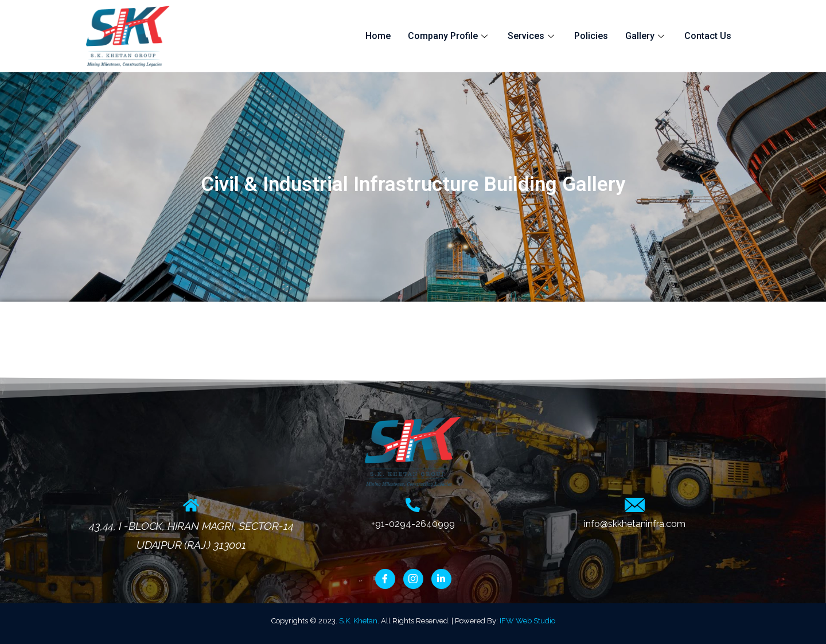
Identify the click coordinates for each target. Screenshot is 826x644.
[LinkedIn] (441, 579)
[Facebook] (385, 579)
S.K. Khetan (358, 621)
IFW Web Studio (527, 621)
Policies (591, 36)
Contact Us (708, 36)
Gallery (646, 36)
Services (532, 36)
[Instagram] (413, 579)
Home (378, 36)
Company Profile (449, 36)
